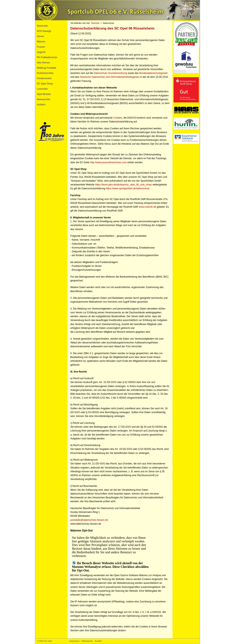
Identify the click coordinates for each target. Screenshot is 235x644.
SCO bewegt (44, 31)
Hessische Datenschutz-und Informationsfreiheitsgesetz (110, 77)
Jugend (41, 52)
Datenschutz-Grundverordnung (110, 73)
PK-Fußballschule (47, 57)
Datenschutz (87, 641)
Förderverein (44, 78)
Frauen (41, 47)
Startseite (42, 26)
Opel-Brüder (44, 94)
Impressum (74, 641)
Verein (40, 36)
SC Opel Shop (45, 84)
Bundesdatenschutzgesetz (153, 73)
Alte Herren (43, 63)
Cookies (118, 118)
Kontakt (98, 641)
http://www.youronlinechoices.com (108, 162)
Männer (41, 42)
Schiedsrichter (45, 73)
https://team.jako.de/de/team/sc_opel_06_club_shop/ (124, 185)
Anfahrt (41, 105)
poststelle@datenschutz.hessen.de (89, 520)
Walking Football (46, 68)
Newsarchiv (44, 99)
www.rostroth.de (148, 207)
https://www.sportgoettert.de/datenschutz (128, 188)
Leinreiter (42, 89)
